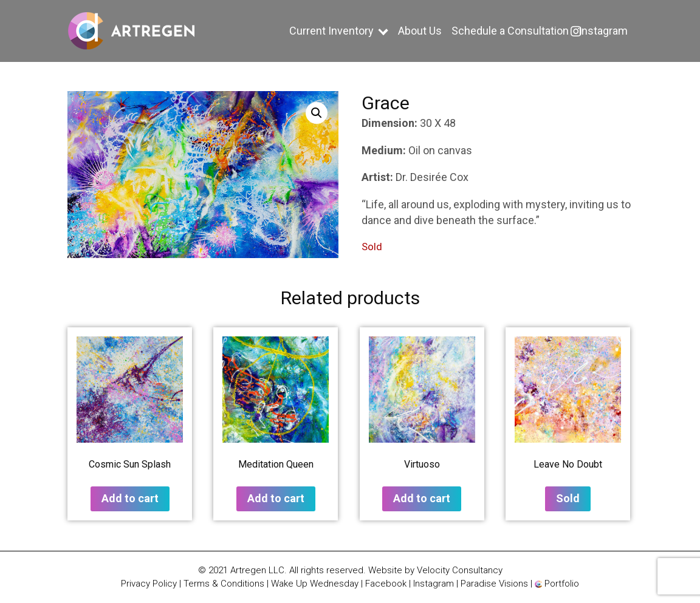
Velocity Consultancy (460, 570)
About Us (420, 31)
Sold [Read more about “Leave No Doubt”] (568, 498)
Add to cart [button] (130, 498)
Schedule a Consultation (510, 31)
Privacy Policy (149, 584)
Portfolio (557, 584)
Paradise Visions (494, 584)
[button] (317, 113)
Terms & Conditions (224, 584)
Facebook (386, 584)
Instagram (603, 31)
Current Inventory (331, 31)
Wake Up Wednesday (315, 584)
